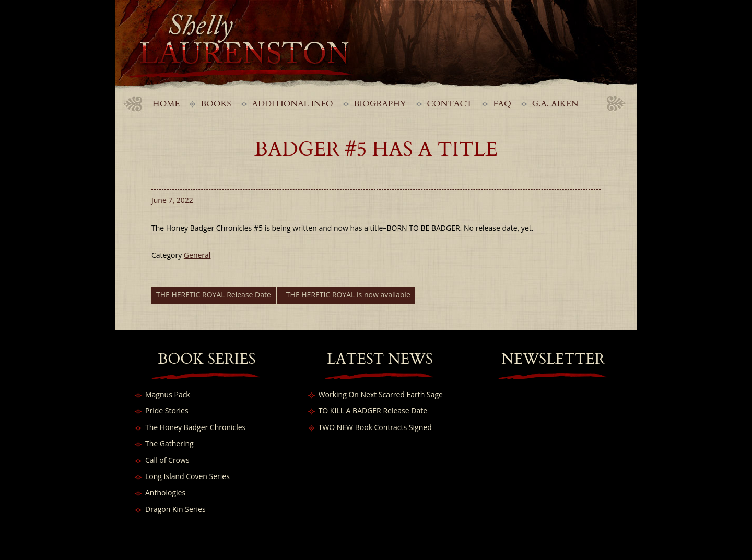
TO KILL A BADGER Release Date (373, 410)
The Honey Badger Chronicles (195, 427)
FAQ (502, 104)
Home (166, 104)
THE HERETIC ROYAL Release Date (214, 295)
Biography (380, 104)
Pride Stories (167, 410)
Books (216, 104)
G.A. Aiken (555, 104)
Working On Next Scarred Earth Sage (381, 394)
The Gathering (169, 443)
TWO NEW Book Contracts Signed (375, 427)
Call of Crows (167, 460)
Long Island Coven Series (187, 476)
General (197, 255)
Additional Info (293, 104)
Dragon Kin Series (175, 509)
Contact (450, 104)
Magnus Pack (168, 394)
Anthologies (165, 492)
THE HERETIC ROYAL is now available (348, 295)
